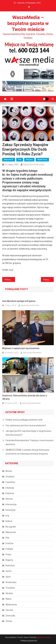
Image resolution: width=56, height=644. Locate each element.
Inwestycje (11, 510)
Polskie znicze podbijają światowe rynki (24, 420)
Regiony (29, 160)
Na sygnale (11, 527)
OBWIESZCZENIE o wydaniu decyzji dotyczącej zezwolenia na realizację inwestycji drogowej (27, 452)
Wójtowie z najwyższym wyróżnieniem (21, 348)
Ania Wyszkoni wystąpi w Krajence (19, 301)
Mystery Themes (44, 637)
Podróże (9, 543)
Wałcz (8, 599)
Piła (20, 160)
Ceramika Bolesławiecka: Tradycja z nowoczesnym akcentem (30, 442)
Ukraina (9, 593)
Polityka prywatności (29, 641)
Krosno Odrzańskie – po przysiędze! (11, 280)
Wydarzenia (42, 160)
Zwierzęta (10, 616)
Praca (8, 554)
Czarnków (10, 482)
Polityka (9, 549)
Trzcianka (10, 588)
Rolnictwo (10, 566)
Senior (9, 571)
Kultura (9, 521)
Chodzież (10, 477)
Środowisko (11, 582)
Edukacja (10, 488)
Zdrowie (9, 610)
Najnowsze (9, 160)
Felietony (10, 493)
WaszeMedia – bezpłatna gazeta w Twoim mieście (28, 23)
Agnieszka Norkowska (34, 164)
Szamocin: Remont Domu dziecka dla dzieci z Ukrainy (25, 397)
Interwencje (11, 504)
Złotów (9, 621)
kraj (7, 516)
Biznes (9, 471)
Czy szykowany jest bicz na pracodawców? (26, 425)
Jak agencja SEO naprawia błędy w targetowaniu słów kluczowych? (28, 433)
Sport (8, 577)
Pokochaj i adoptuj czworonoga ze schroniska (49, 280)
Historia (9, 499)
